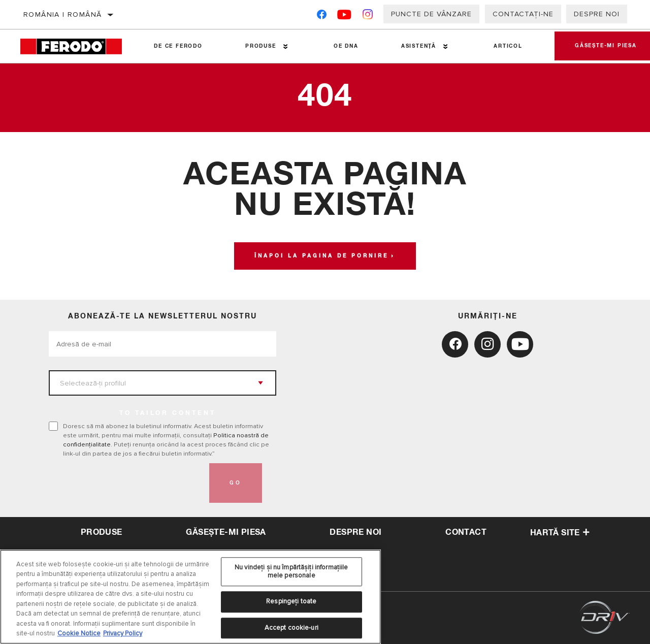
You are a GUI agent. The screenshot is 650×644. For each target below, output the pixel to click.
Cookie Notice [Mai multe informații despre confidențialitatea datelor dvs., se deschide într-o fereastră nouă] (79, 633)
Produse (261, 46)
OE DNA (346, 46)
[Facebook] (322, 17)
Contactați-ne (523, 14)
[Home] (76, 46)
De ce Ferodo (178, 46)
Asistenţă (419, 46)
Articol (508, 46)
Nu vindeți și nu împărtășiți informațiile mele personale (291, 571)
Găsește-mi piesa (226, 532)
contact (466, 532)
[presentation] (126, 483)
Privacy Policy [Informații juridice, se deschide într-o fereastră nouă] (123, 633)
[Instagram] (368, 17)
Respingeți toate (291, 601)
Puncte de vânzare (431, 14)
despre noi (355, 532)
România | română (62, 14)
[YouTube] (345, 17)
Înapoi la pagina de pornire (321, 256)
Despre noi (597, 14)
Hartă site (560, 533)
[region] (190, 597)
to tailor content (168, 413)
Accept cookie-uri (291, 628)
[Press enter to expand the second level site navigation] (286, 46)
